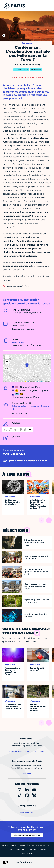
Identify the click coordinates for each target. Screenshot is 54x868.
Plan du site (27, 853)
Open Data (21, 849)
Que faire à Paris (24, 862)
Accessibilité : (36, 845)
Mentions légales (9, 845)
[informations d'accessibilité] (18, 430)
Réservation (18, 342)
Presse (11, 849)
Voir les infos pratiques (27, 77)
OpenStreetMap (41, 381)
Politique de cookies (37, 849)
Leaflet (28, 381)
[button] (27, 366)
